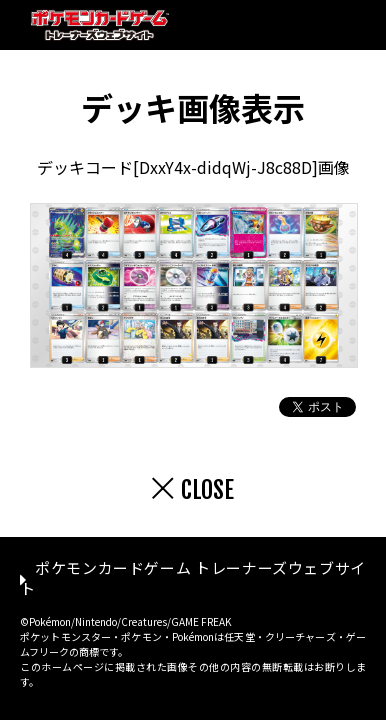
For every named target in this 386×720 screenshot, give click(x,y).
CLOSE (207, 490)
